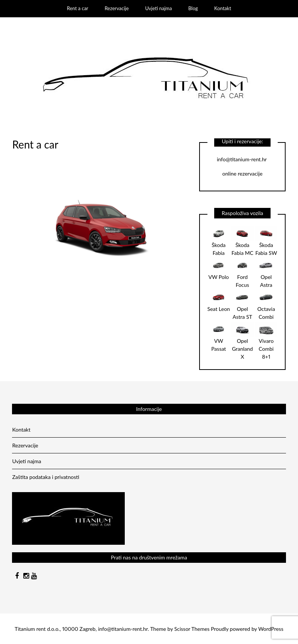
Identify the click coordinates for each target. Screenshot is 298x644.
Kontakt (223, 8)
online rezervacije (243, 174)
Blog (193, 8)
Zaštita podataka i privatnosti (45, 477)
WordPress (271, 629)
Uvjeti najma (158, 8)
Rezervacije (116, 8)
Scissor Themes (192, 629)
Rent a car (78, 8)
